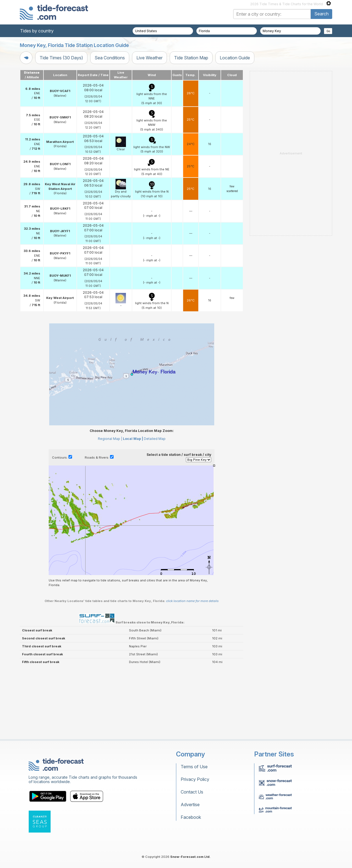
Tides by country (37, 31)
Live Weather (149, 58)
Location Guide (235, 58)
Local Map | (133, 439)
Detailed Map (155, 439)
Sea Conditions (110, 58)
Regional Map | (110, 439)
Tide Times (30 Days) (61, 58)
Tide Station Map (191, 58)
